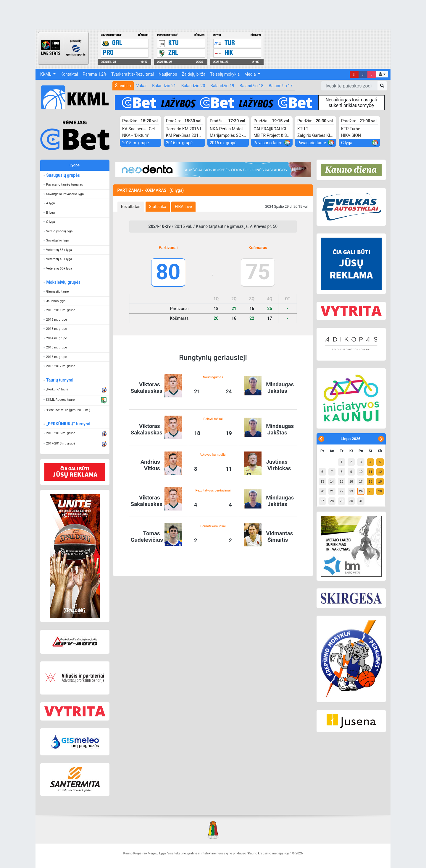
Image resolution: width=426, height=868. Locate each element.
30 (351, 501)
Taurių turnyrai (60, 380)
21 (332, 491)
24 (361, 491)
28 (332, 501)
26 (380, 491)
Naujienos (168, 74)
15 (341, 481)
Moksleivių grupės (63, 282)
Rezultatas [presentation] (131, 207)
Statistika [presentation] (158, 207)
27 (322, 501)
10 (361, 472)
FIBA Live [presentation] (183, 207)
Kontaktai (69, 74)
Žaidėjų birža (193, 74)
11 (370, 472)
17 (361, 481)
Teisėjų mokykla (225, 74)
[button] (382, 74)
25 (370, 491)
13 (322, 481)
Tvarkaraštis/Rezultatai (133, 74)
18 (370, 481)
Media (251, 74)
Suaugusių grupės (63, 175)
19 (380, 481)
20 (322, 491)
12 (380, 472)
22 (341, 491)
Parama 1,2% (95, 74)
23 (351, 491)
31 (361, 501)
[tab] (131, 207)
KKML (46, 74)
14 (332, 481)
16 (351, 481)
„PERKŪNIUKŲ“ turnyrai (68, 424)
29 (341, 501)
